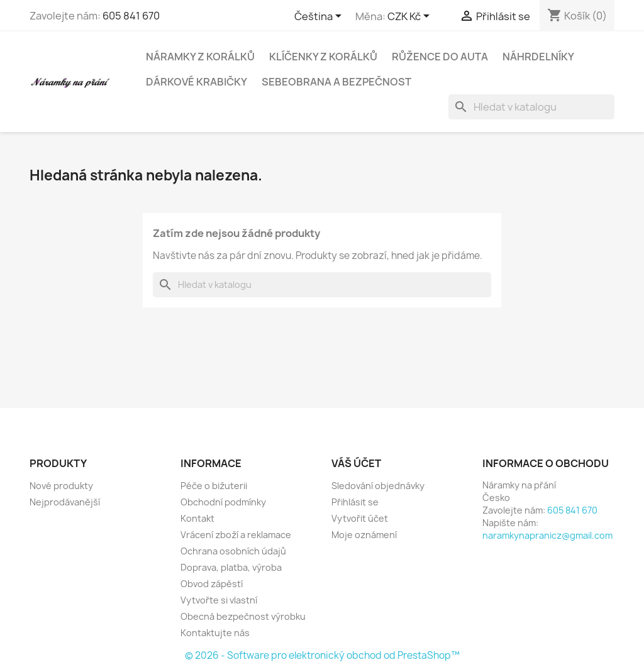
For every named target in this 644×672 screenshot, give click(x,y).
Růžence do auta (440, 57)
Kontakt (197, 518)
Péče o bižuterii (214, 486)
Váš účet (356, 463)
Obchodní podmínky (223, 502)
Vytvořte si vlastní (219, 600)
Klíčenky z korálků (323, 57)
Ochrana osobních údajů (233, 551)
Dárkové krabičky (197, 82)
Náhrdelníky (538, 57)
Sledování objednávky (378, 486)
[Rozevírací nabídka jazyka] (320, 17)
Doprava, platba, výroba (231, 567)
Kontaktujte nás (215, 633)
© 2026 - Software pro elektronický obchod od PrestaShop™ (322, 655)
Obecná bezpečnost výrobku (243, 616)
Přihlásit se (355, 502)
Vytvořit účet (360, 518)
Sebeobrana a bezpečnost (336, 82)
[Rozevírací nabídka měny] (411, 17)
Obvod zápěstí (212, 584)
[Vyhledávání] (531, 107)
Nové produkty (61, 486)
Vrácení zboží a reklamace (236, 535)
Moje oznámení (364, 535)
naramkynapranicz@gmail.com (547, 535)
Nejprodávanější (65, 502)
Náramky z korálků (200, 57)
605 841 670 (131, 16)
